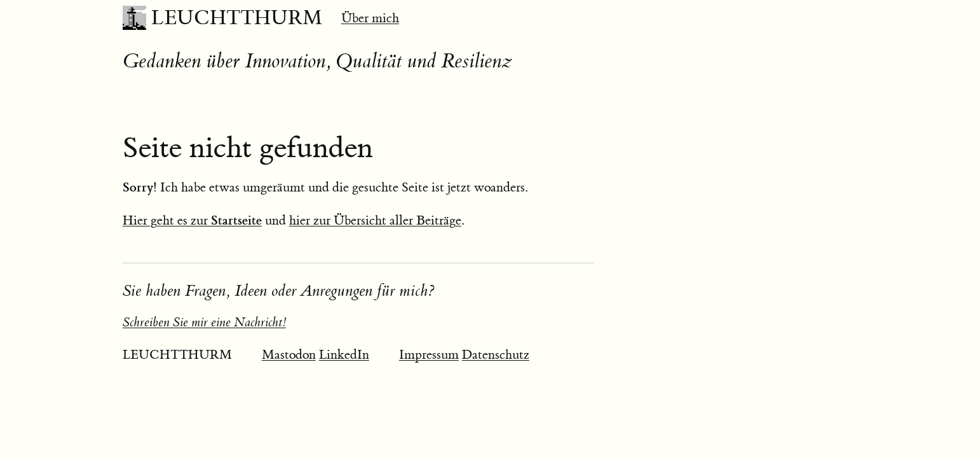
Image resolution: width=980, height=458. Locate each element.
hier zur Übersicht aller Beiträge (375, 220)
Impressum (429, 355)
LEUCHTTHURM (237, 18)
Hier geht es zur (192, 220)
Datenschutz (496, 355)
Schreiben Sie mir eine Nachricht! (204, 322)
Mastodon (289, 355)
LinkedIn (344, 355)
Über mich (370, 18)
